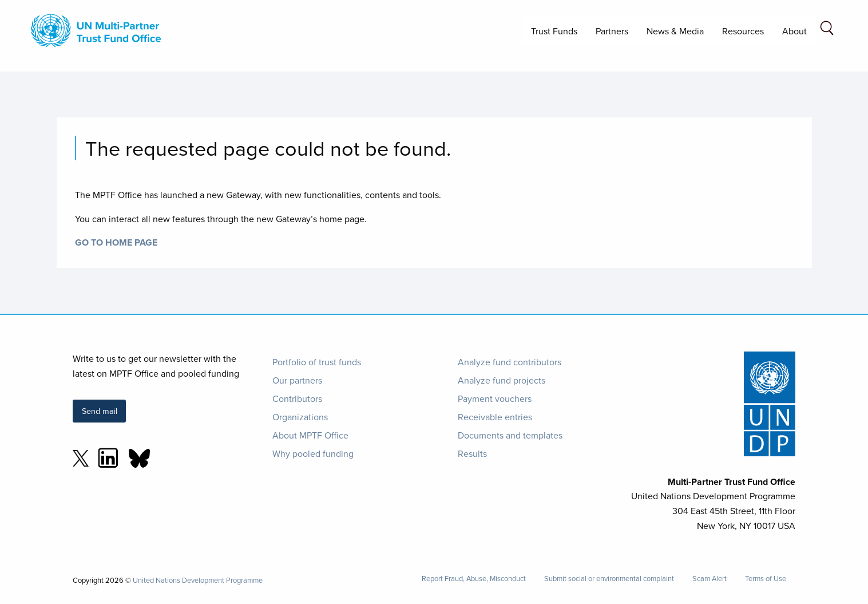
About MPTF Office (310, 435)
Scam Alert (710, 579)
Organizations (300, 417)
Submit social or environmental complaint (609, 579)
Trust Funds (554, 31)
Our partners (297, 380)
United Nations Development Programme (198, 580)
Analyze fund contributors (510, 362)
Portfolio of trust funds (317, 362)
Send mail (100, 411)
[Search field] (827, 30)
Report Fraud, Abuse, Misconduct (474, 579)
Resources (743, 31)
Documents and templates (510, 435)
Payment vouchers (495, 398)
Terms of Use (766, 579)
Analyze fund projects (502, 380)
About (794, 31)
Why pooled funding (313, 453)
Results (472, 453)
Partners (612, 31)
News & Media (675, 31)
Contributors (297, 398)
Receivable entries (495, 417)
